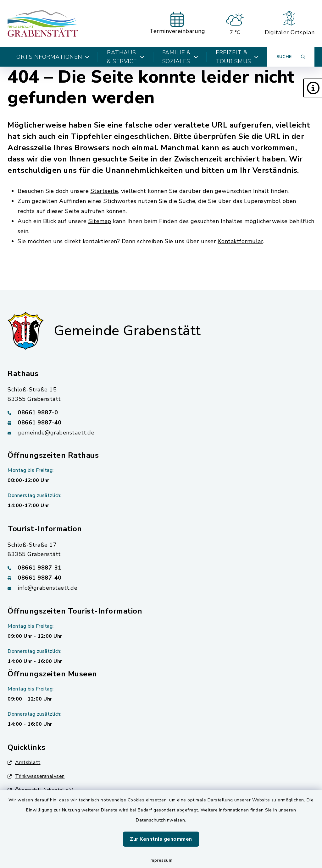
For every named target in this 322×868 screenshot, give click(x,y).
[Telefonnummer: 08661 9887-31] (161, 568)
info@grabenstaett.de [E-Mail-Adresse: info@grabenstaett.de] (47, 588)
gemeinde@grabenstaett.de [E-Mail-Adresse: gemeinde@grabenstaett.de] (56, 433)
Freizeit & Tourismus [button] (237, 57)
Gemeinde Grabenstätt (127, 331)
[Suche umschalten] (291, 57)
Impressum (161, 860)
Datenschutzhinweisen (160, 820)
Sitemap (100, 221)
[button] (313, 88)
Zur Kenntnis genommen (161, 839)
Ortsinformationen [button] (53, 57)
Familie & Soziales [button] (180, 57)
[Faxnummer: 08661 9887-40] (161, 423)
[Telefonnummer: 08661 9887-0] (161, 412)
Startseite (104, 191)
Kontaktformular (241, 241)
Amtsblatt (24, 762)
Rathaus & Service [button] (126, 57)
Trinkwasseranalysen (36, 776)
